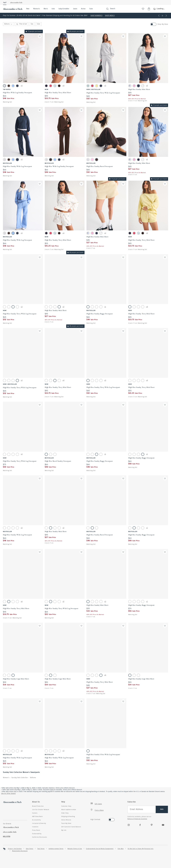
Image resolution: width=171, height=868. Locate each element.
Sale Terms (30, 849)
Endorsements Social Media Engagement (100, 849)
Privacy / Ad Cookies (15, 849)
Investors (35, 827)
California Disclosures (39, 837)
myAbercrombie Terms (56, 849)
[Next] (166, 16)
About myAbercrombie (69, 810)
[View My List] (143, 9)
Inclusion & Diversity (39, 823)
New (28, 9)
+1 (105, 307)
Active (83, 9)
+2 (105, 86)
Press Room (36, 830)
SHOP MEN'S (110, 16)
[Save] (40, 36)
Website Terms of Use (75, 849)
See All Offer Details (8, 794)
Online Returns (66, 820)
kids (53, 9)
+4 (63, 86)
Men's (46, 9)
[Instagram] (129, 825)
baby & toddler (64, 9)
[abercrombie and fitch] (12, 9)
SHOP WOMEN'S (96, 16)
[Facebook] (140, 825)
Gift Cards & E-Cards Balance (71, 827)
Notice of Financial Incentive (137, 819)
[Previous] (159, 16)
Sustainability (37, 834)
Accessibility (36, 820)
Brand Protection (38, 806)
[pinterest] (152, 825)
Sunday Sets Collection (20, 778)
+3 (22, 86)
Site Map (121, 849)
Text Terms (41, 849)
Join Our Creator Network (41, 810)
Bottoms (33, 778)
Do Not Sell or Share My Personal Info (141, 849)
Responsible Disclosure (20, 851)
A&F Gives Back (37, 817)
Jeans (75, 9)
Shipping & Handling (68, 817)
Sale (91, 9)
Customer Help (66, 806)
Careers (35, 813)
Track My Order (66, 823)
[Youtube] (163, 825)
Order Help (65, 813)
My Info (64, 830)
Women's (36, 9)
